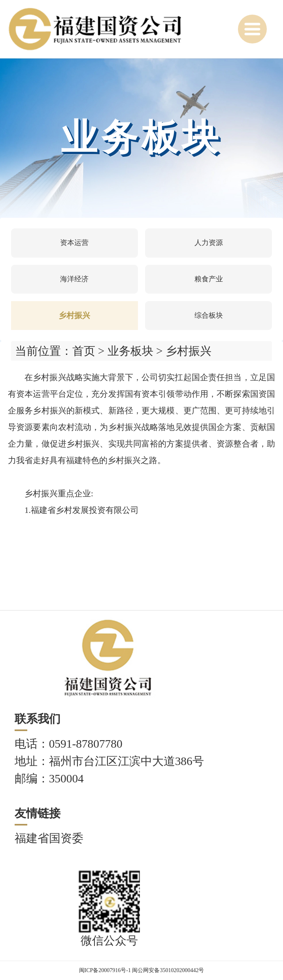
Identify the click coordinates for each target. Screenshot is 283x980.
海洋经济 (74, 279)
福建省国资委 (49, 838)
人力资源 (209, 243)
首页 (84, 351)
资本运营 (74, 243)
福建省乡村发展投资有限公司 (85, 510)
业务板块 (130, 351)
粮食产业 (209, 279)
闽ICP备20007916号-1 (105, 970)
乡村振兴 (74, 315)
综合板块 (209, 315)
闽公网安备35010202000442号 (168, 970)
